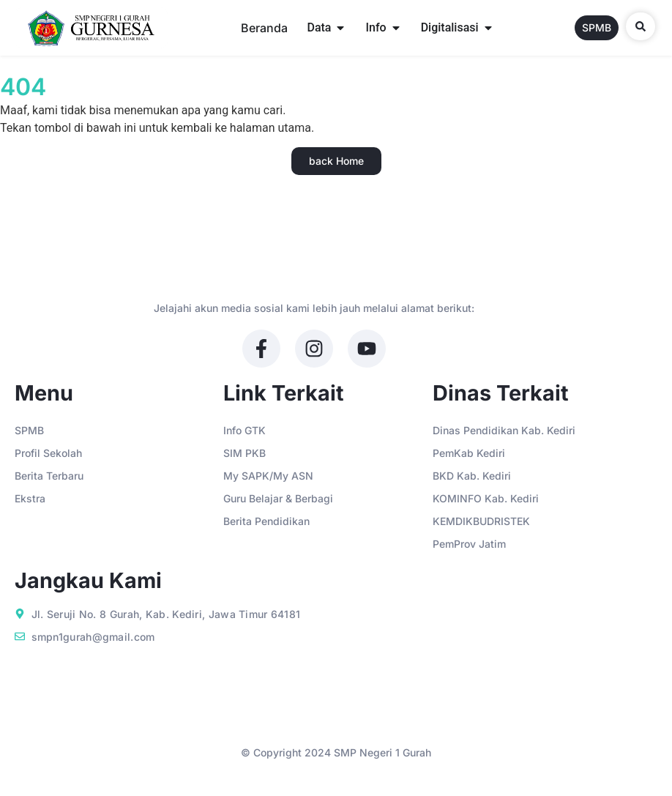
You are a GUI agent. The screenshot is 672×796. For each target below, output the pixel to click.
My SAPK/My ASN (268, 476)
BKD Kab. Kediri (472, 476)
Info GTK (244, 430)
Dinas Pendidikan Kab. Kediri (504, 430)
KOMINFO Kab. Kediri (486, 498)
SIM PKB (244, 453)
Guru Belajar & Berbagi (278, 498)
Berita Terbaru (49, 476)
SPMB (29, 430)
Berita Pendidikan (266, 521)
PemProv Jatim (469, 544)
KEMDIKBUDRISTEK (481, 521)
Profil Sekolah (48, 453)
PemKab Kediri (469, 453)
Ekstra (30, 498)
